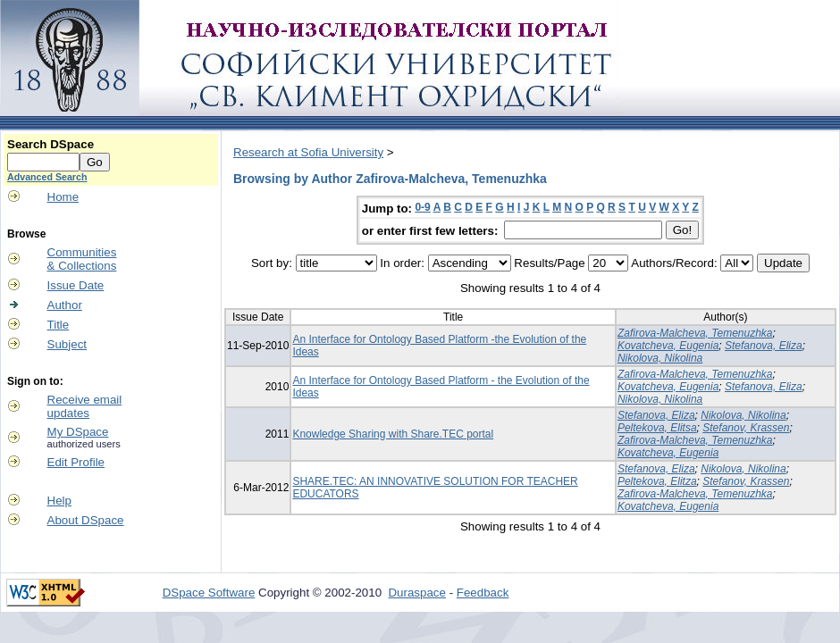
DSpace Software (209, 593)
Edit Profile (76, 462)
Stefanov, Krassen (746, 428)
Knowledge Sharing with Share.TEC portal (393, 434)
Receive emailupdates (85, 406)
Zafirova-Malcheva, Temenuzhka (695, 333)
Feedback (483, 593)
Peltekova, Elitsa (657, 428)
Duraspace (416, 593)
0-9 (422, 207)
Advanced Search (47, 177)
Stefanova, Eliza (764, 346)
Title (59, 325)
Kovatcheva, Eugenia (668, 346)
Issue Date (76, 285)
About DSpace (86, 520)
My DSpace (78, 432)
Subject (67, 344)
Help (59, 501)
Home (63, 197)
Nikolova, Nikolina (660, 358)
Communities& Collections (82, 259)
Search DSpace (50, 144)
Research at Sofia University (308, 152)
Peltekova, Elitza (657, 481)
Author (65, 305)
